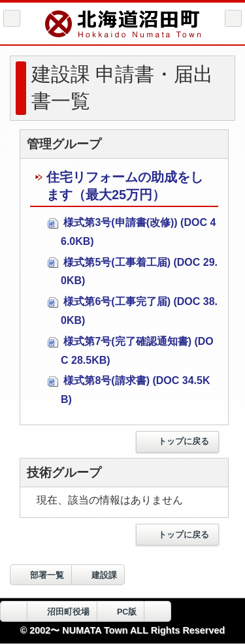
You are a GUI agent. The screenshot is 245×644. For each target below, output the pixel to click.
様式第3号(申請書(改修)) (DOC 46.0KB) (132, 232)
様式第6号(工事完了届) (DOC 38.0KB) (133, 311)
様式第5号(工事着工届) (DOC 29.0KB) (133, 272)
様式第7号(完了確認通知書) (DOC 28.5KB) (131, 351)
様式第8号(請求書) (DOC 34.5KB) (129, 390)
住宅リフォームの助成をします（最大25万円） (119, 186)
